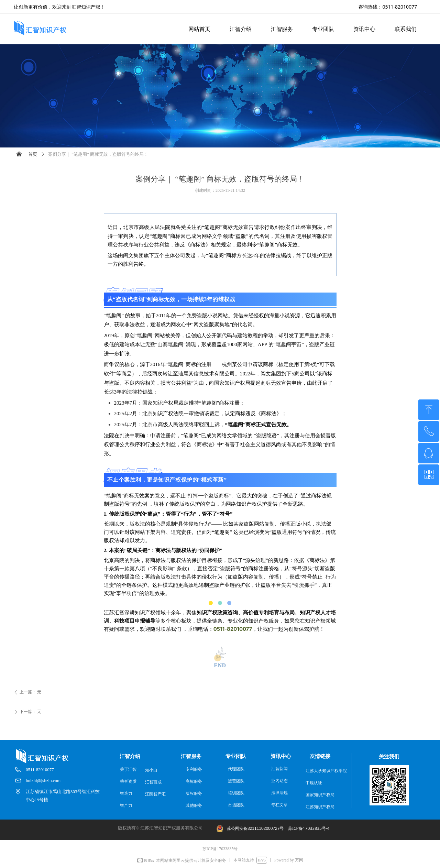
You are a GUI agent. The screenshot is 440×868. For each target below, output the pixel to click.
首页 (33, 154)
